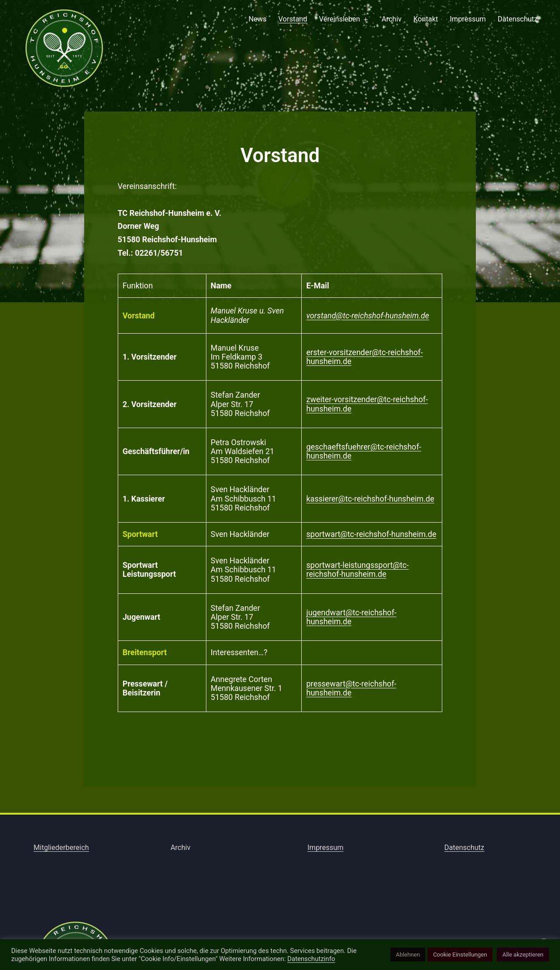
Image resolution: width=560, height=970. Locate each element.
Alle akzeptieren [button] (523, 955)
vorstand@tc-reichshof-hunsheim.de (368, 316)
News (257, 19)
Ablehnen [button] (408, 955)
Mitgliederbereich (61, 848)
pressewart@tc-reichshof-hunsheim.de (351, 688)
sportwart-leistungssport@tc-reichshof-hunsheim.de (357, 570)
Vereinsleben (340, 19)
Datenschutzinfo (311, 959)
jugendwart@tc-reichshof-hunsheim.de (351, 617)
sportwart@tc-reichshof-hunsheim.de (371, 534)
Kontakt (425, 19)
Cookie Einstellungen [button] (460, 955)
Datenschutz (518, 19)
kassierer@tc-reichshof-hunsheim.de (370, 499)
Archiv (392, 19)
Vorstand (293, 19)
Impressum (468, 19)
